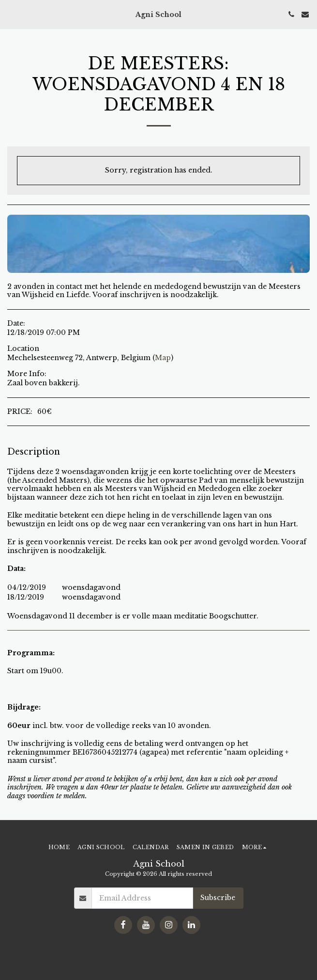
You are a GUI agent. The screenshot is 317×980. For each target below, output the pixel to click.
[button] (11, 14)
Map (163, 358)
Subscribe (218, 898)
